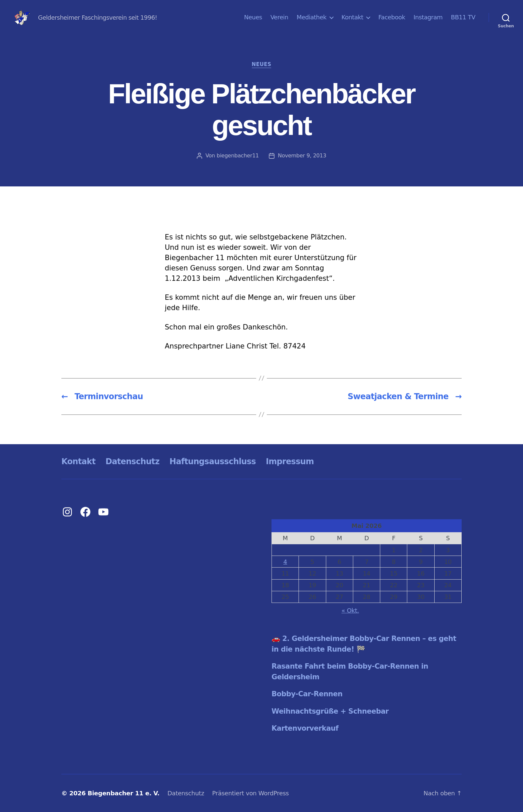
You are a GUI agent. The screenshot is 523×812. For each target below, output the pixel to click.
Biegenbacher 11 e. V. (124, 793)
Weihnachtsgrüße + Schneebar (330, 711)
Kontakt (352, 17)
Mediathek (312, 17)
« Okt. (350, 610)
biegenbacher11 (238, 156)
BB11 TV (463, 17)
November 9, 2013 (302, 156)
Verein (280, 17)
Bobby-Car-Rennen (307, 694)
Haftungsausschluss (213, 462)
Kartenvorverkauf (305, 728)
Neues (253, 17)
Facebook (392, 17)
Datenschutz (132, 462)
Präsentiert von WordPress (250, 793)
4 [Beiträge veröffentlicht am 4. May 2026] (285, 562)
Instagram (428, 17)
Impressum (290, 462)
